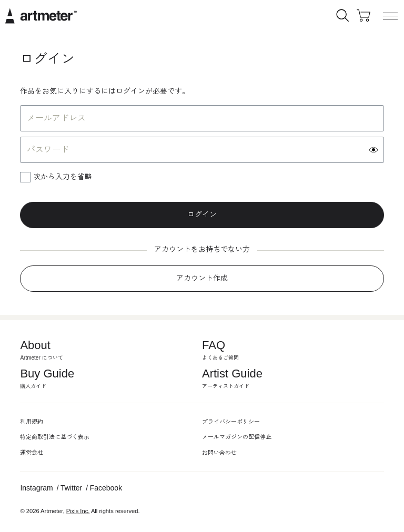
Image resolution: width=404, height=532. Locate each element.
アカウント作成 (202, 278)
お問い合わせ (219, 453)
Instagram (36, 488)
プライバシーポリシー (231, 422)
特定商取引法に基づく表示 (55, 437)
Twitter (71, 488)
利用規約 (32, 422)
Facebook (106, 488)
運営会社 (32, 453)
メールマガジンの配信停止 (237, 437)
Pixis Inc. (78, 511)
